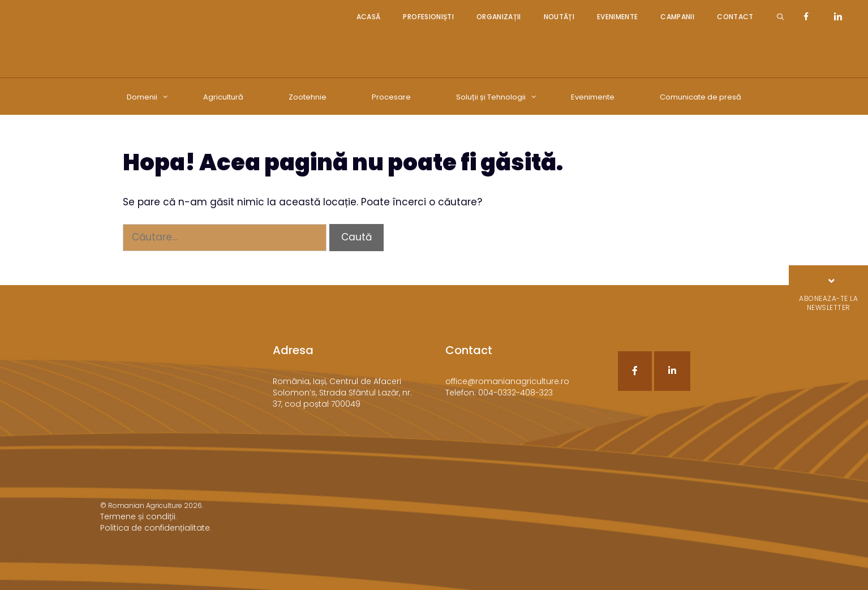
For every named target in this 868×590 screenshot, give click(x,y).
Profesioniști (428, 17)
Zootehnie (308, 97)
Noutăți (559, 17)
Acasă (369, 17)
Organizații (499, 17)
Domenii (153, 97)
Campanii (677, 17)
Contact (735, 17)
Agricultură (223, 97)
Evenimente (617, 17)
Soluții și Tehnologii (502, 97)
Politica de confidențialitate (155, 528)
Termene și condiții (138, 516)
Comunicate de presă (701, 97)
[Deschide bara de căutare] (781, 17)
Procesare (391, 97)
